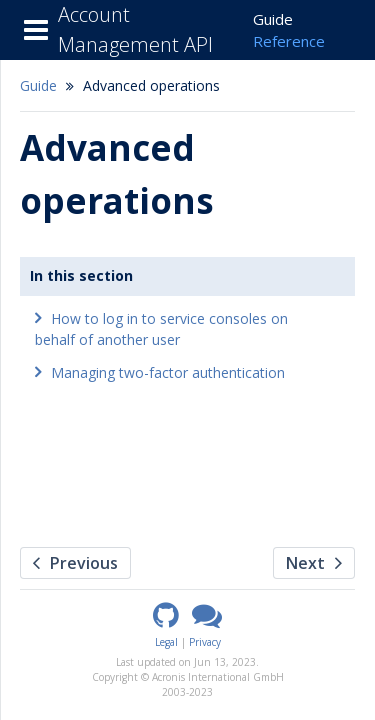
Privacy (205, 642)
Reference (289, 41)
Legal (166, 642)
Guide (273, 19)
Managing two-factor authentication (168, 372)
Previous (75, 563)
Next (314, 563)
